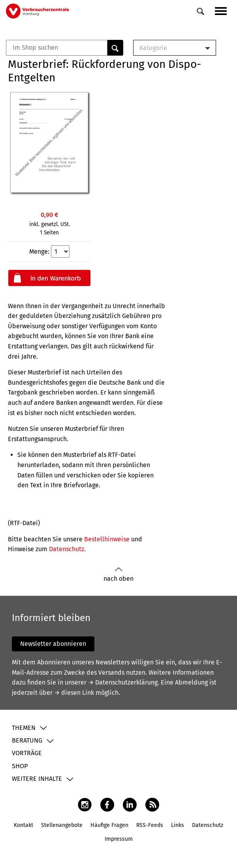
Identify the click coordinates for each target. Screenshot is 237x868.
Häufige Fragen (109, 825)
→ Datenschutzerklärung (123, 682)
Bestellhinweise (107, 539)
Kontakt (24, 825)
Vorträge (27, 753)
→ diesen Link (74, 693)
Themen (24, 728)
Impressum (119, 839)
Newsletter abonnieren (53, 644)
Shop (20, 766)
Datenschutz (67, 549)
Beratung (27, 740)
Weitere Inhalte (37, 779)
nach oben (118, 575)
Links (178, 825)
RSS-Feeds (150, 825)
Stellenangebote (62, 825)
